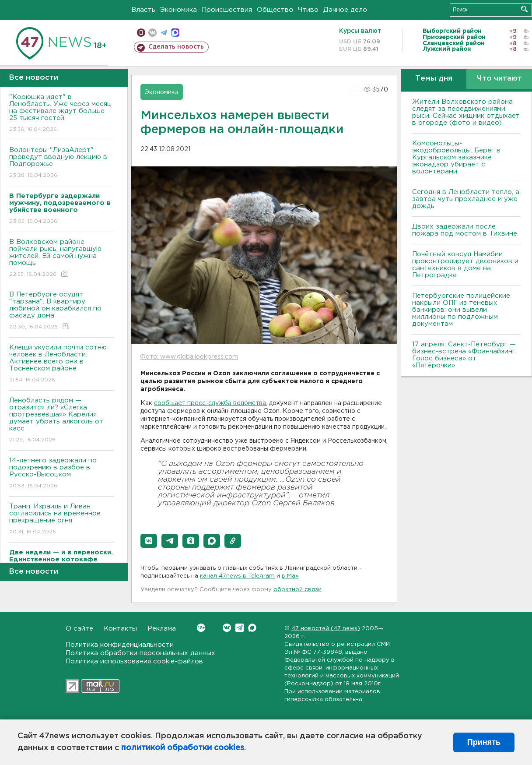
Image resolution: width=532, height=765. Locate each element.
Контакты (120, 629)
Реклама (162, 629)
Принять (484, 742)
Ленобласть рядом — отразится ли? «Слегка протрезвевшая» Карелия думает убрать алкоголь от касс (61, 421)
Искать (524, 9)
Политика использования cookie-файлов (134, 661)
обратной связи (297, 590)
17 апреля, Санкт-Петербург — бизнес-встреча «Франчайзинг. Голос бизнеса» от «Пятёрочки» (464, 355)
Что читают (499, 79)
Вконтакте (201, 628)
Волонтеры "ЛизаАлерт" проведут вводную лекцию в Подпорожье (61, 163)
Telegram (240, 628)
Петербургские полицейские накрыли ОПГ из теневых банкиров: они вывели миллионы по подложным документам (461, 310)
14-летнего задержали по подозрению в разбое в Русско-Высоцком (61, 474)
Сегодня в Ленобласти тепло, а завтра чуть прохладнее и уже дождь (466, 199)
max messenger (175, 33)
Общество (275, 10)
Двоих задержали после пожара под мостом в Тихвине (466, 230)
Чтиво (308, 10)
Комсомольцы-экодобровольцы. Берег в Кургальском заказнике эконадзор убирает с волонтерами (456, 157)
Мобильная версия (141, 33)
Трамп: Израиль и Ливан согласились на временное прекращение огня (61, 520)
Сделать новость (176, 47)
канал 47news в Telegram (237, 576)
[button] (149, 541)
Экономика (178, 10)
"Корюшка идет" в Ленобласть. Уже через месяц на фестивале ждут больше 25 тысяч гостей (61, 114)
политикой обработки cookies (183, 748)
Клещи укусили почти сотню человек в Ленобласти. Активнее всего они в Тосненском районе (61, 364)
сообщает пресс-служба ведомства (210, 403)
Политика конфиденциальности (120, 645)
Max (252, 628)
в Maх (290, 576)
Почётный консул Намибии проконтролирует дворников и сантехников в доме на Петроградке (465, 265)
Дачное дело (345, 10)
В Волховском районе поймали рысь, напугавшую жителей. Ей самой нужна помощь (61, 259)
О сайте (79, 629)
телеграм (164, 33)
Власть (143, 10)
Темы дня (434, 79)
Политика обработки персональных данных (140, 653)
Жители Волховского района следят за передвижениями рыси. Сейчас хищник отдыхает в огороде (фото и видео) (466, 112)
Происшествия (227, 10)
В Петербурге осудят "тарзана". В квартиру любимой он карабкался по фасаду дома (61, 311)
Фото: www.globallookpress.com (189, 357)
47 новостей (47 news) (326, 629)
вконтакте (152, 33)
